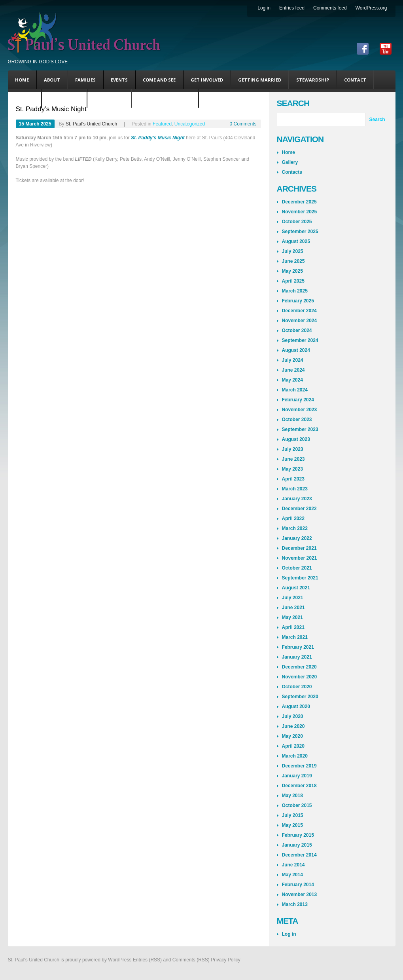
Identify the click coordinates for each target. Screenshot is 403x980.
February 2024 (298, 400)
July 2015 (293, 815)
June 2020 (293, 726)
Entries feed (292, 8)
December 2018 (299, 786)
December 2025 (299, 202)
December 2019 (299, 766)
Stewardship (313, 80)
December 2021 (299, 548)
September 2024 (300, 340)
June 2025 (293, 261)
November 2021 (300, 558)
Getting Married (260, 80)
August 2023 (296, 439)
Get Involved (207, 80)
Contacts (292, 172)
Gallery (290, 162)
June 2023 (293, 459)
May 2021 (292, 617)
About (52, 80)
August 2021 (296, 588)
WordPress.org (371, 8)
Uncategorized (190, 124)
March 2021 (295, 637)
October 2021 (297, 568)
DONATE (25, 98)
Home (22, 80)
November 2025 (300, 212)
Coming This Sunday (165, 98)
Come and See (159, 80)
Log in (264, 8)
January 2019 (297, 776)
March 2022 (295, 528)
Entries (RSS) (147, 960)
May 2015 (292, 825)
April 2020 (293, 746)
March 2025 (295, 291)
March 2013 (295, 904)
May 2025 (292, 271)
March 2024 (295, 390)
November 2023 (300, 410)
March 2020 (295, 756)
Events (119, 80)
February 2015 (298, 835)
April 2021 (293, 627)
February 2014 (298, 885)
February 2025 (298, 301)
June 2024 (293, 370)
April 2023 (293, 479)
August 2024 (296, 350)
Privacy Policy (226, 960)
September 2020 (300, 697)
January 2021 (297, 657)
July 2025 (293, 251)
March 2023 (295, 489)
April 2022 (293, 518)
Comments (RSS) (191, 960)
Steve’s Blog (64, 98)
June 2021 (293, 608)
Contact (355, 80)
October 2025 (297, 222)
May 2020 (292, 736)
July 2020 (293, 716)
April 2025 (293, 281)
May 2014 (292, 875)
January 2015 (297, 845)
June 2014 (293, 865)
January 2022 (297, 538)
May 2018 (292, 796)
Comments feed (330, 8)
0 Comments (243, 124)
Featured (162, 124)
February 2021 (298, 647)
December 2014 (299, 855)
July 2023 (293, 449)
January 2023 (297, 499)
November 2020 (300, 677)
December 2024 (299, 311)
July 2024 (293, 360)
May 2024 (292, 380)
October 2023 (297, 420)
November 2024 (300, 321)
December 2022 (299, 509)
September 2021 (300, 578)
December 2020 (299, 667)
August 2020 (296, 707)
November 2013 (300, 895)
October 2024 (297, 330)
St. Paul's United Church (91, 124)
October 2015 (297, 805)
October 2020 (297, 687)
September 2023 (300, 429)
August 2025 (296, 241)
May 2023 (292, 469)
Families (85, 80)
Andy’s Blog (109, 98)
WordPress (120, 960)
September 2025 (300, 232)
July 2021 (293, 598)
